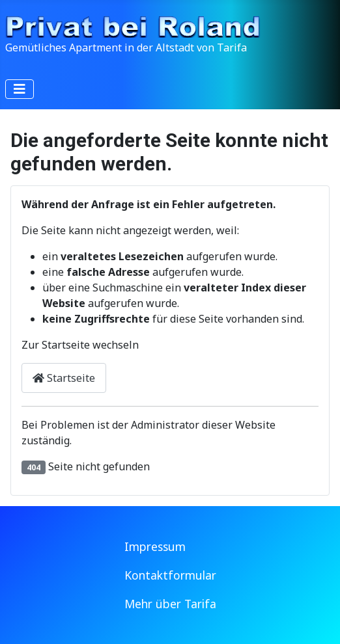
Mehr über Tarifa (170, 604)
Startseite (64, 378)
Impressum (155, 546)
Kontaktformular (170, 575)
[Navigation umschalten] (20, 89)
